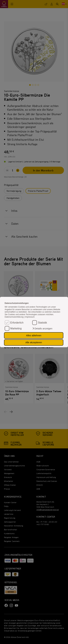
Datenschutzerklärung (14, 317)
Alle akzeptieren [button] (34, 342)
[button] (42, 329)
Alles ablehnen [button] (34, 335)
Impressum (30, 317)
